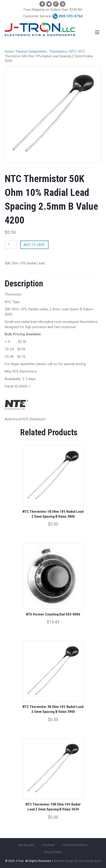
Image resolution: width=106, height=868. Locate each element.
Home (9, 51)
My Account (26, 845)
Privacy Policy (53, 852)
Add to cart (34, 245)
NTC (73, 51)
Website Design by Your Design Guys (77, 861)
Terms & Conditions (75, 845)
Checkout (48, 845)
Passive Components (31, 51)
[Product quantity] (11, 245)
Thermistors (58, 51)
